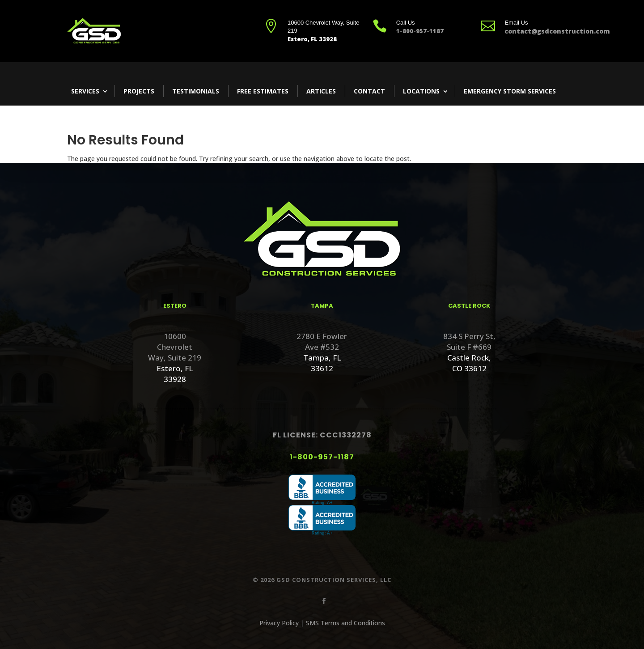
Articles (321, 91)
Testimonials (196, 91)
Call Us (406, 23)
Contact (369, 91)
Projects (139, 91)
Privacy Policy (279, 623)
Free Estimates (263, 91)
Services (85, 91)
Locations (421, 91)
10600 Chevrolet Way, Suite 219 (175, 347)
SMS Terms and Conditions (345, 623)
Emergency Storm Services (510, 91)
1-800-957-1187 (322, 457)
